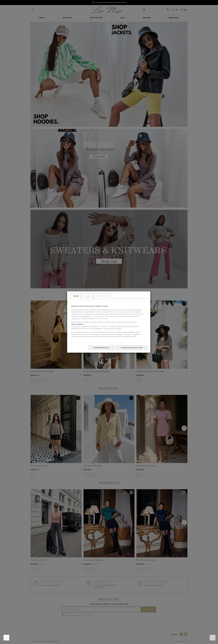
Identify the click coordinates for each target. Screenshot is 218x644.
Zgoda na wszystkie (132, 348)
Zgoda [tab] (76, 296)
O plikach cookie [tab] (103, 296)
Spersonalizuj (101, 348)
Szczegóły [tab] (87, 296)
